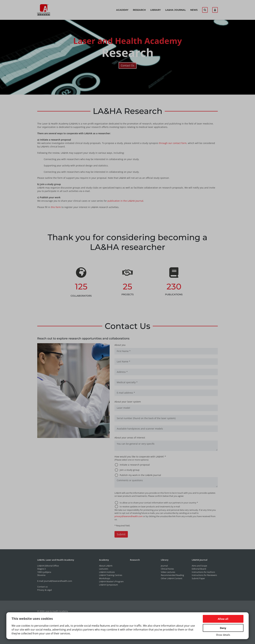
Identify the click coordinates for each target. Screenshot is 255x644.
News (194, 10)
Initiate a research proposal (135, 465)
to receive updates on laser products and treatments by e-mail (150, 507)
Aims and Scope (199, 566)
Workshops (105, 578)
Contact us (42, 587)
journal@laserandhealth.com (58, 581)
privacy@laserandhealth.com (129, 516)
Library (155, 10)
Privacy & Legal (44, 590)
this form (56, 207)
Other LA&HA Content (172, 578)
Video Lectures (168, 572)
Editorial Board (199, 569)
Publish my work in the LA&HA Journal (140, 475)
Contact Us (128, 65)
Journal (164, 566)
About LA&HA (106, 566)
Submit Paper (198, 578)
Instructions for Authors (203, 572)
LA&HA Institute (107, 572)
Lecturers (104, 569)
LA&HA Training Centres (111, 575)
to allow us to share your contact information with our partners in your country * (159, 503)
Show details (223, 635)
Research (139, 10)
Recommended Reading (172, 575)
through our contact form (173, 143)
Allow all (223, 619)
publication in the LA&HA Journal (125, 201)
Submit (121, 534)
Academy (122, 10)
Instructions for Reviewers (204, 575)
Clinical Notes (167, 569)
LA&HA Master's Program (111, 581)
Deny (223, 628)
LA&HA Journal (175, 10)
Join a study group (130, 470)
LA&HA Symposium (108, 585)
